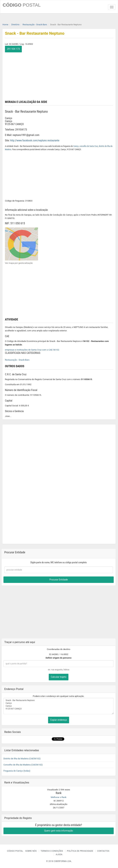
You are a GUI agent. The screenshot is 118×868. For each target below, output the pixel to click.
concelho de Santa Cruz (89, 146)
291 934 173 (13, 49)
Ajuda (59, 854)
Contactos (103, 851)
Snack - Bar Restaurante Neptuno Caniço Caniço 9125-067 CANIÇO (59, 706)
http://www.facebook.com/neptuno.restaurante (35, 140)
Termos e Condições (52, 851)
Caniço (76, 146)
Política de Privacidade (80, 851)
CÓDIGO (22, 5)
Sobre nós (31, 851)
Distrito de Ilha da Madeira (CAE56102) (22, 759)
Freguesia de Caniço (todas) (17, 771)
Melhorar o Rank (59, 797)
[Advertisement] (59, 75)
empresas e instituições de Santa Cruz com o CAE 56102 (32, 350)
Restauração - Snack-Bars (17, 360)
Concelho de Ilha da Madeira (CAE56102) (23, 765)
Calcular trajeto (59, 677)
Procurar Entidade (59, 580)
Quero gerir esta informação (59, 831)
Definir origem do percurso (59, 658)
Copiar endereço (59, 720)
